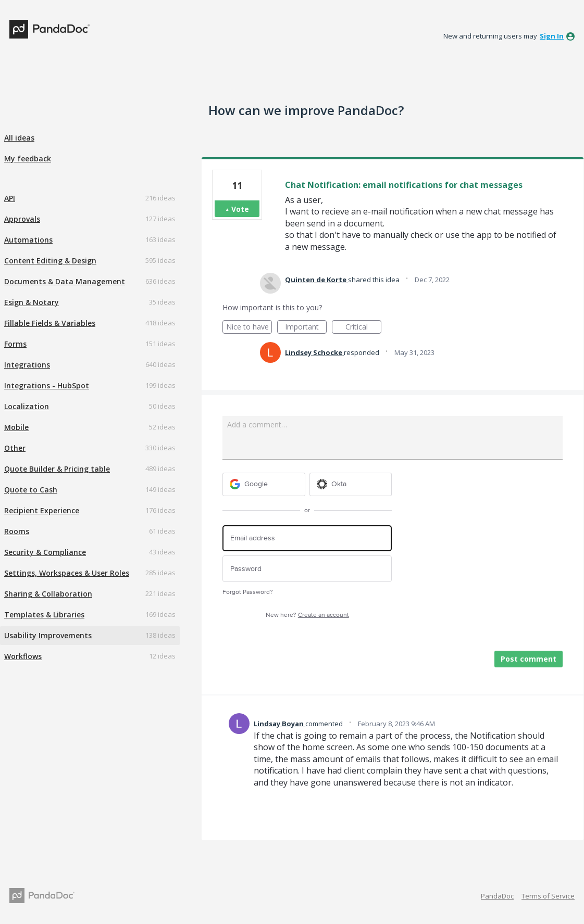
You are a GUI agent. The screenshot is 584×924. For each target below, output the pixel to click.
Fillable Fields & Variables (50, 323)
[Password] (307, 569)
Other (15, 448)
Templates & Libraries (44, 615)
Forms (15, 344)
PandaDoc (497, 896)
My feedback (28, 159)
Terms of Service (548, 896)
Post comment (529, 659)
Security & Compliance (45, 552)
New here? (307, 615)
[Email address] (307, 539)
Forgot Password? (248, 592)
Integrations (27, 365)
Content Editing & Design (50, 261)
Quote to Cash (31, 490)
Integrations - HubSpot (47, 385)
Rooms (17, 531)
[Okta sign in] (351, 484)
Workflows (23, 656)
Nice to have (249, 328)
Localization (27, 406)
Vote (240, 209)
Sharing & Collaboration (48, 594)
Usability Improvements (48, 635)
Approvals (22, 219)
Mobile (16, 427)
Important (306, 328)
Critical (363, 328)
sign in (552, 36)
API (10, 198)
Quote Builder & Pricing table (57, 469)
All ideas (19, 138)
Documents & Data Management (65, 281)
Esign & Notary (32, 302)
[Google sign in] (264, 484)
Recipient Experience (42, 510)
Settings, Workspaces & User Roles (67, 573)
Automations (28, 240)
